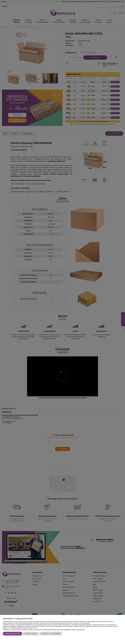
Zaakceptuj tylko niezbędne (51, 634)
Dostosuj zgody (31, 634)
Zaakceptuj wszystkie (13, 634)
